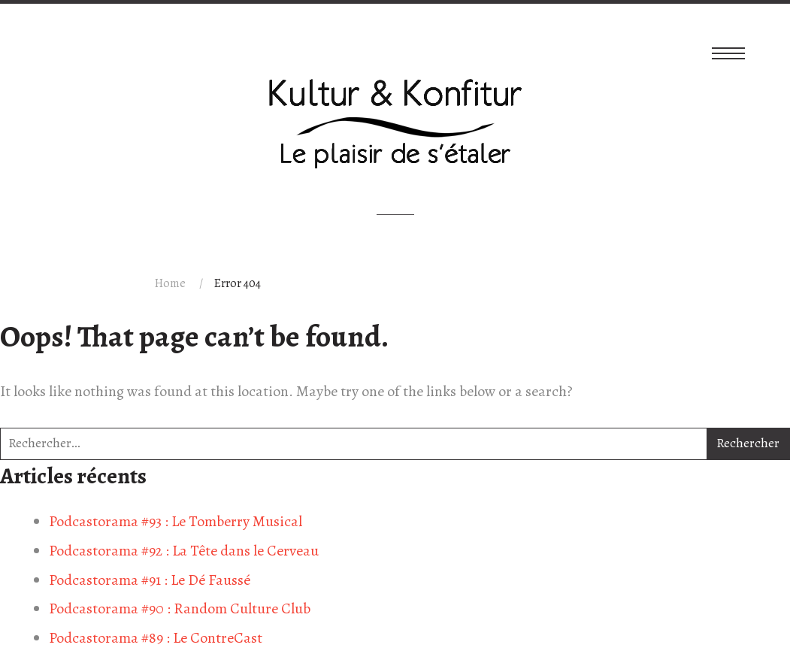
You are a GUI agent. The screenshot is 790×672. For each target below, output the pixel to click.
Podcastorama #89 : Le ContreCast (156, 638)
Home (170, 283)
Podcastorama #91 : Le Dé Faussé (150, 580)
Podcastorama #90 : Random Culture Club (180, 608)
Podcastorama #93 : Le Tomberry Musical (176, 521)
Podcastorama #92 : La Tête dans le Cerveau (184, 551)
